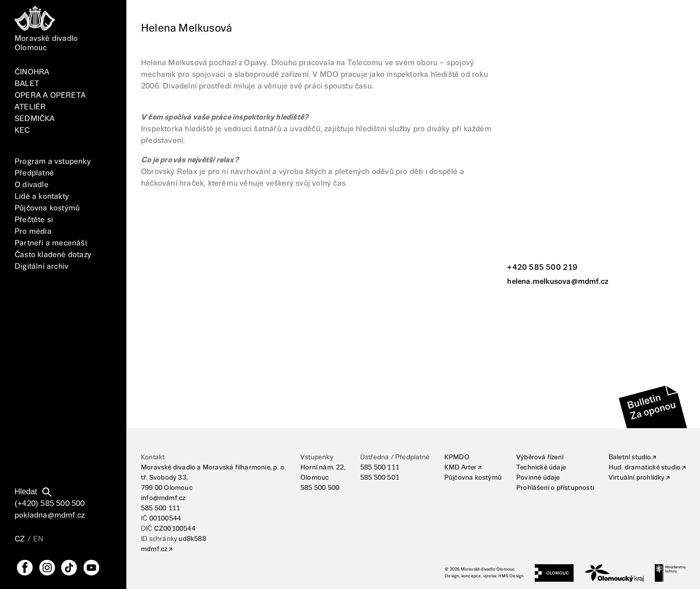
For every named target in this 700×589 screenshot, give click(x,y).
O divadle (32, 185)
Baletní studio (630, 457)
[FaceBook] (25, 568)
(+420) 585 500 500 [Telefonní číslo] (50, 504)
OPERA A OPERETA (50, 95)
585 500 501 (380, 478)
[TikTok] (69, 568)
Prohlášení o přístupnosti (555, 488)
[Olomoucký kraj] (614, 573)
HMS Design (511, 576)
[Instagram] (47, 568)
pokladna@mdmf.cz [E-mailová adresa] (50, 515)
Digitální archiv (42, 267)
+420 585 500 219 (542, 268)
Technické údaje (541, 468)
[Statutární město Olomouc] (554, 573)
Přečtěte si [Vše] (34, 220)
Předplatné (34, 173)
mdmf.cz (154, 549)
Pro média (33, 232)
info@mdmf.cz (163, 498)
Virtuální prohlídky (637, 478)
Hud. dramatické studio (645, 468)
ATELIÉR (30, 107)
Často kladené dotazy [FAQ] (53, 255)
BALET (27, 84)
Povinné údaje (538, 478)
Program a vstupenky (53, 162)
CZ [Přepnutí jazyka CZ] (20, 539)
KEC (22, 130)
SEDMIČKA (35, 119)
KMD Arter (461, 468)
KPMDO (457, 457)
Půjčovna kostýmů (47, 208)
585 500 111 (160, 508)
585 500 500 (320, 488)
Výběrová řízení (540, 457)
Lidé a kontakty (42, 197)
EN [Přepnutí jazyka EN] (38, 539)
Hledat (26, 492)
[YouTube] (91, 568)
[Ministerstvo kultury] (670, 573)
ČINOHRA (32, 72)
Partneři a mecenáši (51, 243)
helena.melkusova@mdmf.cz (558, 282)
